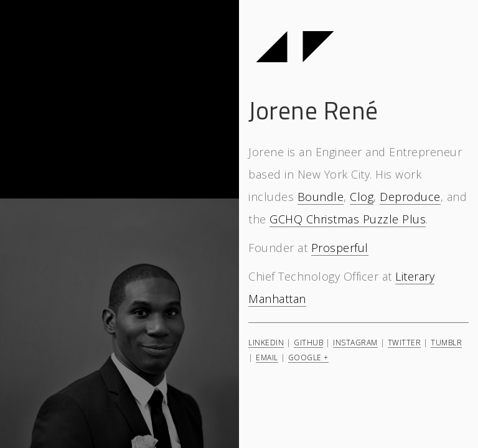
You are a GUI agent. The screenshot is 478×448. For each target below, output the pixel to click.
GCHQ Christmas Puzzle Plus (348, 219)
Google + (308, 357)
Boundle (321, 197)
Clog (362, 197)
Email (267, 357)
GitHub (308, 342)
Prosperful (340, 248)
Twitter (405, 342)
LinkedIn (266, 342)
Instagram (355, 342)
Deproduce (410, 197)
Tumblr (446, 342)
